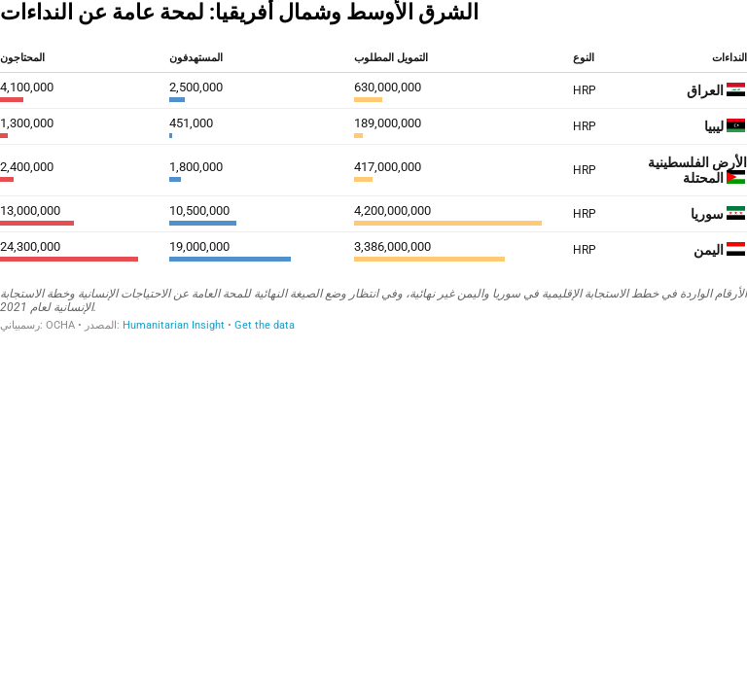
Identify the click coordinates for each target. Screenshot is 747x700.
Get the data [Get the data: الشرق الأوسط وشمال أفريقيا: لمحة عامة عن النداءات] (265, 325)
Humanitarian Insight (174, 325)
